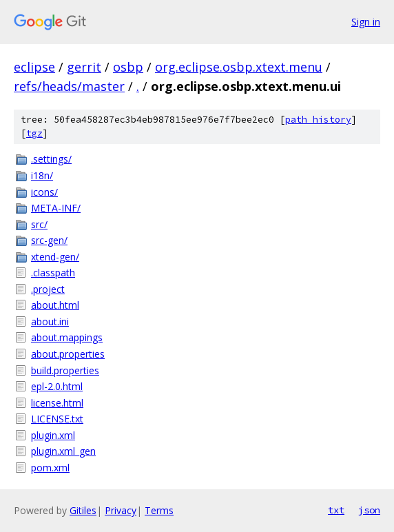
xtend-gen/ (55, 257)
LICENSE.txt (57, 419)
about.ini (50, 321)
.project (48, 289)
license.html (57, 403)
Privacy (121, 510)
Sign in (366, 22)
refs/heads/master (69, 86)
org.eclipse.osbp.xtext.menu (239, 67)
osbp (128, 67)
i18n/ (42, 175)
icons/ (44, 192)
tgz (34, 133)
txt (336, 510)
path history (318, 120)
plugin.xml (53, 435)
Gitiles (83, 510)
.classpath (53, 273)
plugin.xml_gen (63, 451)
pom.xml (50, 468)
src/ (39, 224)
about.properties (68, 354)
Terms (159, 510)
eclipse (34, 67)
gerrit (84, 67)
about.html (55, 305)
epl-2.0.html (57, 386)
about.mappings (67, 337)
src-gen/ (49, 240)
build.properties (65, 370)
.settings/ (51, 159)
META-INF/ (56, 208)
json (369, 510)
